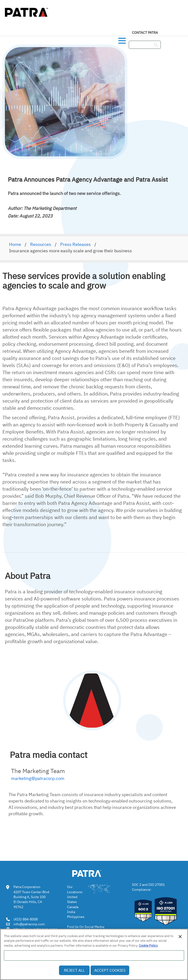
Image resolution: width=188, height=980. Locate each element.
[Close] (180, 937)
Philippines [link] (76, 917)
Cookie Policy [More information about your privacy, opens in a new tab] (148, 946)
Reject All (74, 970)
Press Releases (76, 244)
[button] (122, 40)
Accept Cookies (110, 970)
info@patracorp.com (29, 924)
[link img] (94, 873)
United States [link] (72, 899)
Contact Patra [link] (145, 33)
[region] (94, 954)
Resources (41, 244)
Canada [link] (73, 907)
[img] (27, 11)
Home (15, 244)
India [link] (71, 912)
